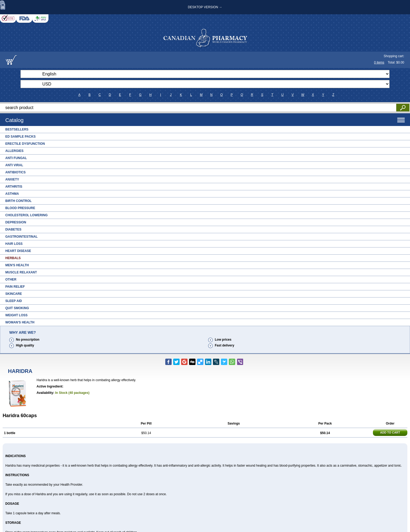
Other (11, 279)
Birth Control (18, 201)
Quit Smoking (17, 308)
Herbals (13, 258)
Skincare (14, 294)
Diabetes (13, 229)
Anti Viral (14, 165)
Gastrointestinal (21, 237)
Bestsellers (17, 129)
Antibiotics (15, 172)
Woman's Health (20, 322)
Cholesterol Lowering (26, 215)
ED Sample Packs (20, 137)
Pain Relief (15, 287)
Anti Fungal (16, 158)
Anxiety (12, 179)
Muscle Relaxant (21, 272)
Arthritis (14, 187)
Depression (16, 222)
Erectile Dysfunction (25, 144)
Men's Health (17, 265)
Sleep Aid (14, 301)
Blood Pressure (20, 208)
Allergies (14, 151)
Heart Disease (18, 251)
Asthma (12, 194)
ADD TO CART (390, 432)
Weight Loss (16, 315)
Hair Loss (14, 244)
